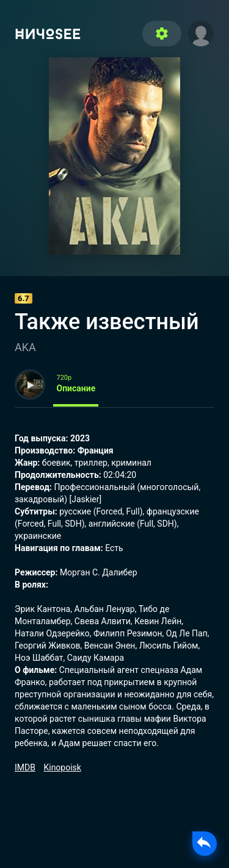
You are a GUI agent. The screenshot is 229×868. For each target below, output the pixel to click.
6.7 (24, 298)
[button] (201, 32)
